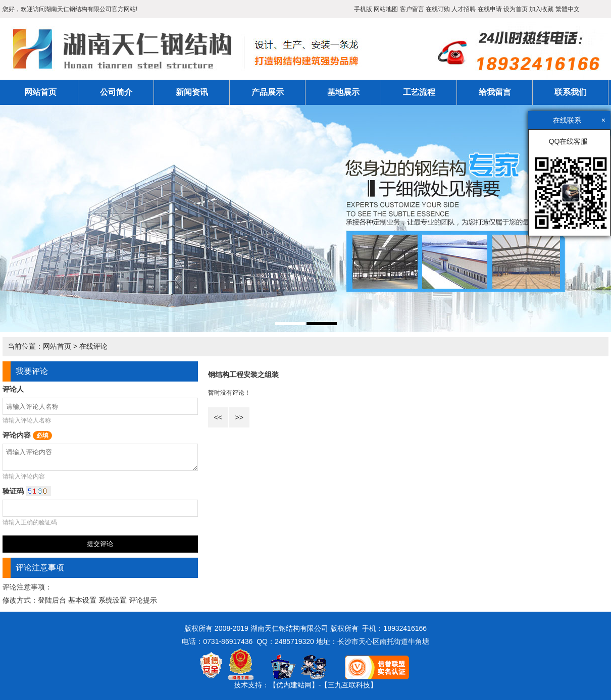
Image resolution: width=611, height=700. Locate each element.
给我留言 (495, 92)
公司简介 (116, 92)
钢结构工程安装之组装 (243, 374)
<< (218, 417)
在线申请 (490, 9)
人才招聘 (464, 9)
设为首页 (516, 9)
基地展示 (343, 92)
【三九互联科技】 (349, 685)
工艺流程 (419, 92)
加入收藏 (541, 9)
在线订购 (438, 9)
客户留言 (412, 9)
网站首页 (40, 92)
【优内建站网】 (294, 685)
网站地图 (386, 9)
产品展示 (268, 92)
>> (239, 417)
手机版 (363, 9)
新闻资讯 (192, 92)
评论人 (13, 389)
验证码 (27, 491)
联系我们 (571, 92)
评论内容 (27, 435)
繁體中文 (568, 9)
